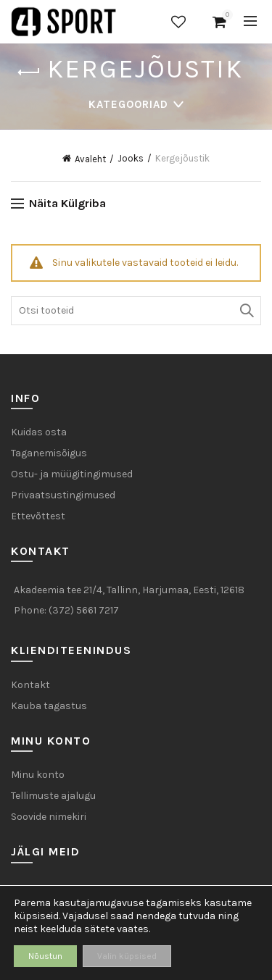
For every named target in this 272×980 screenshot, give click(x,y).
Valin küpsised (127, 956)
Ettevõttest (38, 516)
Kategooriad (128, 104)
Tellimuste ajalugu (53, 796)
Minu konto (38, 775)
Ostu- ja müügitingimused (72, 474)
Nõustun (45, 956)
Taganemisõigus (49, 453)
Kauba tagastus (49, 706)
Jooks (131, 158)
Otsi (247, 311)
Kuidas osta (39, 432)
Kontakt (30, 685)
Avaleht (90, 159)
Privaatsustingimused (63, 495)
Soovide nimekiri (178, 22)
